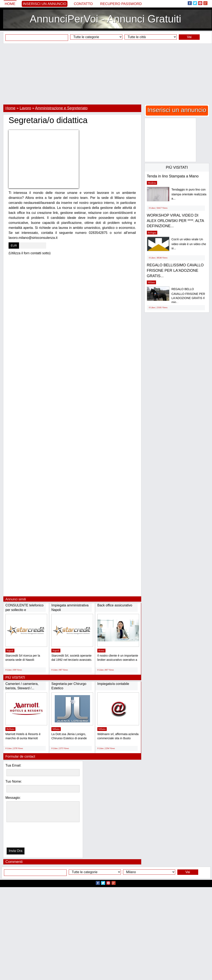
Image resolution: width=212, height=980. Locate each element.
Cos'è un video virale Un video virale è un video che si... (189, 244)
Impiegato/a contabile (113, 684)
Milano (56, 729)
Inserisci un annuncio (45, 4)
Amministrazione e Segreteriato (61, 108)
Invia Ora (16, 851)
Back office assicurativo (115, 605)
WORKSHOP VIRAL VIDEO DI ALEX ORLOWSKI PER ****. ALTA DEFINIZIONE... (175, 221)
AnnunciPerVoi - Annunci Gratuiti (105, 19)
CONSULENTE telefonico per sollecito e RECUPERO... (24, 610)
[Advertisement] (106, 74)
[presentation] (28, 836)
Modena (152, 183)
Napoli (10, 651)
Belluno (10, 729)
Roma (101, 651)
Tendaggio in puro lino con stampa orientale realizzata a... (189, 194)
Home (10, 4)
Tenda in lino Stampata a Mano (173, 176)
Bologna (152, 233)
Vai (189, 37)
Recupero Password (121, 4)
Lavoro (25, 108)
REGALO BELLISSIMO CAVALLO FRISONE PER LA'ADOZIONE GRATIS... (175, 270)
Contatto (83, 4)
